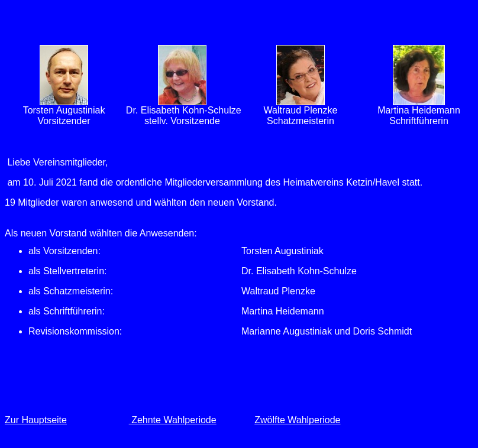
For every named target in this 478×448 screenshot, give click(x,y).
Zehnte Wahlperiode (173, 420)
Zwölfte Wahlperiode (297, 420)
